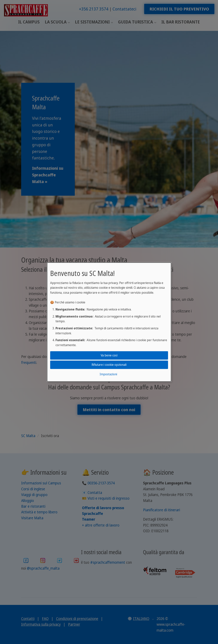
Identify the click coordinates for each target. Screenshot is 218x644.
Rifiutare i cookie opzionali (109, 365)
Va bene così (109, 355)
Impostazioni (108, 374)
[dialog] (109, 322)
